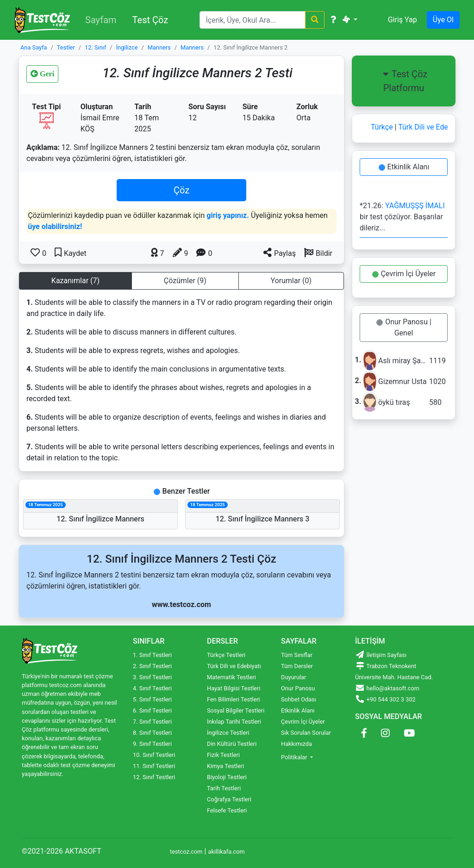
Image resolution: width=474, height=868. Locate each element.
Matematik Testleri (231, 677)
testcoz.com (186, 852)
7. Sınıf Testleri (152, 722)
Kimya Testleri (225, 766)
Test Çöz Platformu (404, 81)
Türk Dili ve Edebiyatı (435, 127)
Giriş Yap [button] (402, 20)
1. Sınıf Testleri (152, 655)
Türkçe (385, 127)
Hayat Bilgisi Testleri (234, 688)
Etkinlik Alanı (405, 167)
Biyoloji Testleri (227, 777)
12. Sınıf (95, 47)
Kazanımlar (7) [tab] (75, 281)
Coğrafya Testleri (229, 799)
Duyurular (293, 677)
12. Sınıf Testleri (154, 777)
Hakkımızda (296, 744)
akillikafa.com (226, 852)
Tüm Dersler (297, 666)
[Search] (253, 20)
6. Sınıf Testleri (152, 710)
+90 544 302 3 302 (385, 699)
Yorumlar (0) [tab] (291, 281)
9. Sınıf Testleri (152, 744)
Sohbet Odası (299, 699)
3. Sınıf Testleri (152, 677)
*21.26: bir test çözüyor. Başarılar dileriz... (402, 218)
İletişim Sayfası (381, 655)
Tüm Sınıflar (297, 655)
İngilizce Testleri (228, 733)
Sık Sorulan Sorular (306, 733)
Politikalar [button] (295, 757)
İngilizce (127, 47)
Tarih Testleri (224, 788)
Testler (66, 47)
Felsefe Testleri (227, 810)
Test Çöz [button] (150, 20)
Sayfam (101, 20)
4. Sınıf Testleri (152, 688)
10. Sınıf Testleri (154, 755)
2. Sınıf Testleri (152, 666)
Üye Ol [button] (443, 20)
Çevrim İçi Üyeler (405, 274)
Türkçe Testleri (226, 655)
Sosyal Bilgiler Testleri (236, 710)
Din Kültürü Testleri (232, 744)
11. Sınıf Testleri (154, 766)
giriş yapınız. (228, 215)
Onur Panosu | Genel (405, 327)
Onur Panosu (298, 688)
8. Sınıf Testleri (152, 733)
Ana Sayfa (34, 47)
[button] (318, 253)
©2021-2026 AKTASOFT (62, 851)
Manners (159, 47)
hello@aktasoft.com (387, 688)
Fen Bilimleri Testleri (234, 699)
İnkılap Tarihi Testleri (234, 722)
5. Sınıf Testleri (152, 699)
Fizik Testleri (223, 755)
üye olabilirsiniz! (55, 226)
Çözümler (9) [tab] (185, 281)
